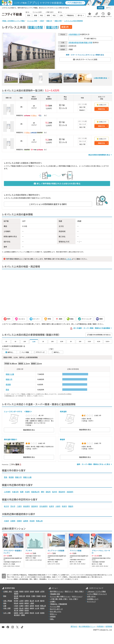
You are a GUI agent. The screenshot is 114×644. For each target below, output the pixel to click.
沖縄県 (23, 615)
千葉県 (33, 596)
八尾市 (19, 506)
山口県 (37, 608)
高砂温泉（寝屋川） (11, 439)
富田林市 (35, 506)
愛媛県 (21, 610)
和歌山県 (39, 521)
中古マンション (77, 596)
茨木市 (13, 506)
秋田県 (37, 591)
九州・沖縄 (7, 613)
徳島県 (42, 608)
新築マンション (66, 596)
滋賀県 (26, 521)
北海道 (16, 591)
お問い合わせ (91, 596)
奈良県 (32, 521)
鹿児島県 (17, 615)
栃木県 (44, 596)
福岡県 (16, 613)
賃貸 (51, 591)
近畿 (5, 606)
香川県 (16, 610)
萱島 (7, 390)
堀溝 (22, 492)
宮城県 (32, 591)
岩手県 (27, 591)
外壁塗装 (53, 616)
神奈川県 (22, 596)
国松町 (48, 492)
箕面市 (71, 506)
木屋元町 (15, 492)
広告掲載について (93, 599)
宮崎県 (42, 613)
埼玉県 (28, 596)
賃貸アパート (69, 591)
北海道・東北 (8, 591)
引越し (52, 619)
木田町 (27, 492)
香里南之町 (35, 492)
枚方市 (6, 506)
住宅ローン (53, 614)
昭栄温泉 (63, 411)
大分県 (37, 613)
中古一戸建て (73, 599)
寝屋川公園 (10, 374)
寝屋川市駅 (36, 27)
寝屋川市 (52, 27)
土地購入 (53, 601)
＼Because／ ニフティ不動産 (96, 591)
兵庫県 (13, 521)
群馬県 (16, 598)
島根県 (32, 608)
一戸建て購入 (54, 599)
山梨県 (21, 601)
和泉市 (64, 506)
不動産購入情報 (55, 594)
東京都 (16, 596)
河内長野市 (43, 506)
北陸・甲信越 (8, 601)
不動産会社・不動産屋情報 (58, 604)
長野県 (27, 601)
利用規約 (100, 626)
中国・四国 (7, 608)
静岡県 (27, 603)
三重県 (32, 603)
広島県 (16, 608)
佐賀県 (21, 613)
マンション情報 (55, 606)
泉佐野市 (26, 506)
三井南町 (7, 492)
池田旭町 (70, 492)
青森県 (21, 591)
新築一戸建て (63, 599)
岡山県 (21, 608)
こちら (69, 259)
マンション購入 (55, 596)
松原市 (52, 506)
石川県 (37, 601)
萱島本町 (62, 492)
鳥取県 (27, 608)
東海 (5, 603)
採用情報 (109, 626)
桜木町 (55, 492)
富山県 (32, 601)
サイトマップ (91, 601)
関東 (5, 596)
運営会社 (74, 626)
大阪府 (71, 34)
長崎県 (27, 613)
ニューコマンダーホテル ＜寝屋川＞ (18, 411)
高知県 (27, 610)
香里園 (8, 384)
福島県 (16, 594)
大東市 (58, 506)
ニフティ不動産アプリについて (97, 594)
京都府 (19, 521)
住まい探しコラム (56, 611)
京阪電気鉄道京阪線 (76, 42)
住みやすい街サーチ (56, 609)
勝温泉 (62, 439)
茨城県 (38, 596)
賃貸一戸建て (79, 591)
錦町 (43, 492)
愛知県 (16, 603)
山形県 (42, 591)
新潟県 (16, 601)
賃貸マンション (58, 591)
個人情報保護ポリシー (87, 626)
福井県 (42, 601)
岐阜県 (21, 603)
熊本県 (32, 613)
